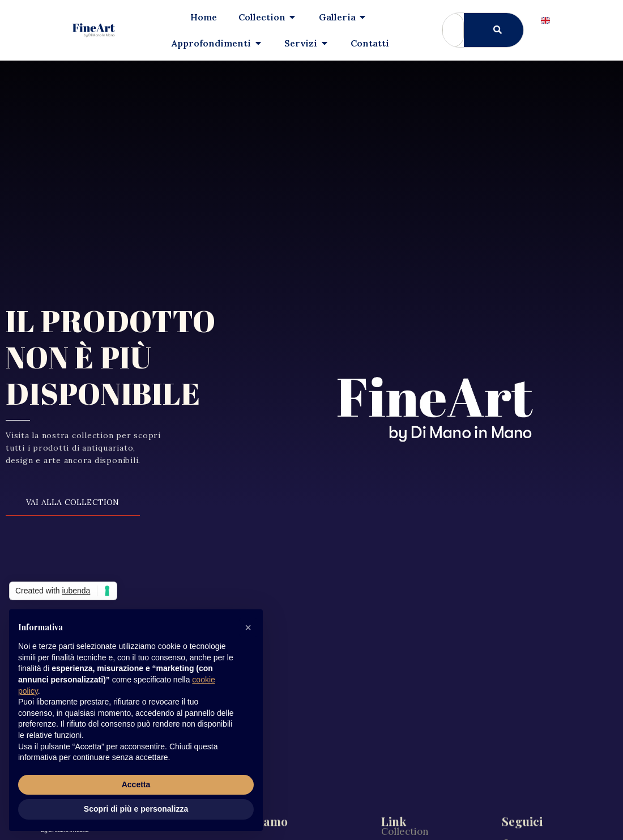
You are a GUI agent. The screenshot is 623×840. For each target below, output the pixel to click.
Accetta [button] (136, 784)
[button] (248, 627)
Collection (405, 732)
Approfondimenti (421, 757)
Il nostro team (413, 781)
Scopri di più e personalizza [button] (136, 809)
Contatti (400, 830)
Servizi (397, 805)
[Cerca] (494, 30)
